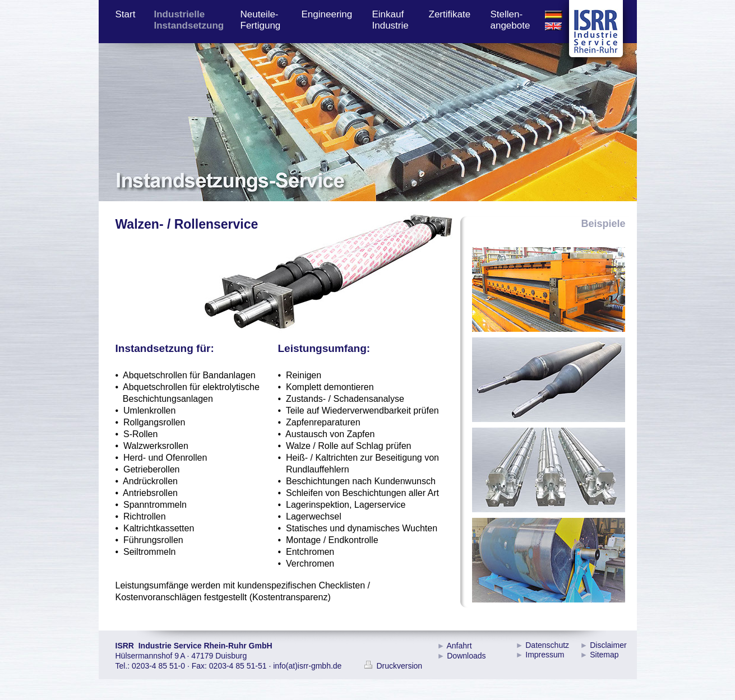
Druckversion (394, 666)
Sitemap (604, 655)
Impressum (545, 655)
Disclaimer (608, 645)
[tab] (549, 289)
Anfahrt (459, 646)
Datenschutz (547, 645)
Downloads (466, 656)
